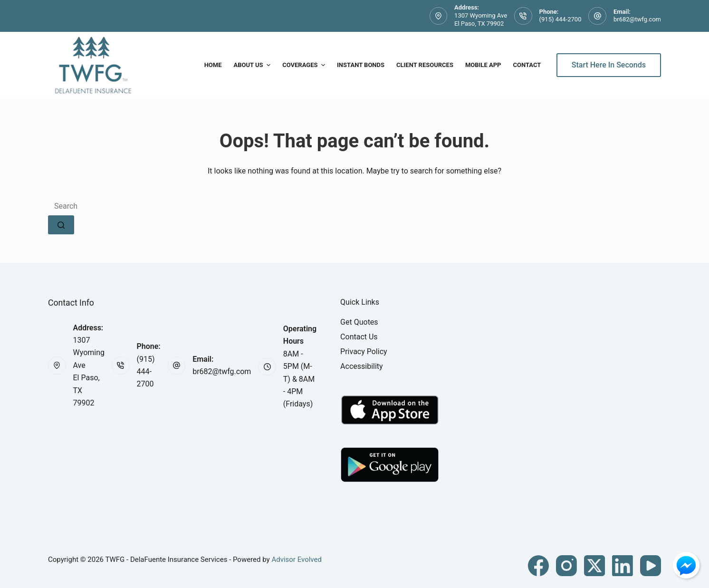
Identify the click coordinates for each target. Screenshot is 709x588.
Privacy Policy (364, 352)
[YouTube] (651, 566)
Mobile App (483, 65)
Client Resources (425, 65)
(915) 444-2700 (560, 19)
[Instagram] (566, 566)
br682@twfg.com (637, 19)
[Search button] (61, 225)
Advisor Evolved (297, 559)
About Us (254, 65)
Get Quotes (359, 322)
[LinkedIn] (623, 566)
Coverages (305, 65)
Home (213, 65)
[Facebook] (538, 566)
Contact (527, 65)
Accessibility (362, 366)
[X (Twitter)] (594, 566)
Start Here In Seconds (609, 65)
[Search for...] (354, 206)
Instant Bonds (361, 65)
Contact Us (359, 337)
